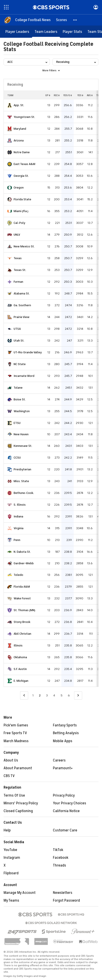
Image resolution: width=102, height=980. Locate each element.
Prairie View (22, 317)
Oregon (19, 188)
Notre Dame (22, 152)
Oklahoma (20, 657)
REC (57, 95)
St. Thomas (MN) (24, 610)
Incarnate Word (24, 376)
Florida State (22, 199)
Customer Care (65, 830)
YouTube (10, 850)
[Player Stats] (72, 32)
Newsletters (63, 893)
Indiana (18, 516)
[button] (75, 20)
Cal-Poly (19, 223)
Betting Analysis (66, 733)
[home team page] (10, 105)
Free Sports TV (15, 733)
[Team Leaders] (46, 32)
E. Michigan (21, 681)
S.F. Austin (20, 669)
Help (7, 830)
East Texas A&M (24, 164)
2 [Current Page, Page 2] (40, 695)
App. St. (19, 105)
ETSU (17, 423)
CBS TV (9, 776)
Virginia (19, 528)
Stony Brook (22, 622)
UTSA (17, 329)
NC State (20, 364)
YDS (80, 95)
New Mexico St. (24, 246)
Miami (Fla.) (21, 211)
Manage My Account (20, 893)
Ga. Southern (22, 305)
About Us (11, 760)
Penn (17, 540)
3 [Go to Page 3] (47, 695)
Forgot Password (66, 900)
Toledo (18, 575)
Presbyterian (22, 469)
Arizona (19, 140)
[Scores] (61, 20)
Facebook (61, 858)
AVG (90, 95)
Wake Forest (22, 598)
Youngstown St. (24, 117)
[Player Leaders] (17, 32)
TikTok (58, 850)
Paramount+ (63, 768)
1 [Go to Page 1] (33, 695)
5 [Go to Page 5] (61, 695)
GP (48, 95)
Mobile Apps (63, 741)
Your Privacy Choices (70, 803)
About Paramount (18, 768)
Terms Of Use (14, 795)
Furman (18, 282)
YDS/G (68, 95)
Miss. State (21, 481)
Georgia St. (21, 176)
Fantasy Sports (65, 725)
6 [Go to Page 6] (69, 695)
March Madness (16, 741)
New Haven (21, 434)
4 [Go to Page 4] (54, 695)
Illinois (18, 645)
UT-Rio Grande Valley (28, 352)
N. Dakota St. (22, 552)
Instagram (12, 858)
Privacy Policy (64, 795)
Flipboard (11, 873)
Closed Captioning (18, 811)
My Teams (11, 900)
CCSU (17, 458)
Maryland (20, 129)
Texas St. (20, 270)
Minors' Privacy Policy (21, 803)
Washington (22, 411)
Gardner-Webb (24, 563)
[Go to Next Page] (78, 695)
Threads (59, 865)
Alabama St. (22, 293)
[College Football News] (33, 20)
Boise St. (20, 399)
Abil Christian (22, 634)
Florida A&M (22, 587)
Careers (59, 760)
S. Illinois (20, 505)
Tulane (18, 388)
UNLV (17, 235)
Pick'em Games (16, 725)
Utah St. (19, 341)
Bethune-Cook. (24, 493)
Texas (18, 258)
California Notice (66, 811)
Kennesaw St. (23, 446)
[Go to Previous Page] (24, 695)
